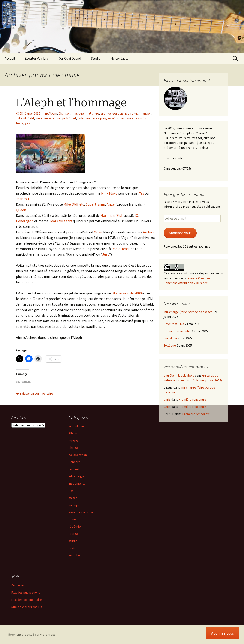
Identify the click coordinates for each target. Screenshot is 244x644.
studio (73, 541)
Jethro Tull (25, 199)
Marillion (108, 215)
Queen (21, 210)
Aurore (73, 440)
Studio (96, 58)
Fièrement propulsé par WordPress (31, 635)
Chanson (65, 113)
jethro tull (132, 113)
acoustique (76, 426)
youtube (74, 555)
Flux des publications (26, 592)
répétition (75, 526)
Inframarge (76, 476)
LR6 (71, 491)
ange (96, 113)
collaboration (78, 455)
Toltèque (170, 345)
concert (74, 469)
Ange (111, 204)
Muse (98, 232)
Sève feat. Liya (174, 324)
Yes (142, 193)
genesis (118, 113)
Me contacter (120, 58)
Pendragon (25, 221)
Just (106, 254)
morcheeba (44, 118)
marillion (146, 113)
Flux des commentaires (27, 600)
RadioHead (120, 249)
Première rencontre (177, 331)
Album (53, 113)
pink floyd (69, 118)
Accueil (10, 58)
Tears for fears (61, 221)
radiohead (85, 118)
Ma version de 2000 (127, 293)
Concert (74, 462)
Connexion (18, 585)
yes (27, 123)
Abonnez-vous (180, 233)
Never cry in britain (81, 512)
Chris (167, 399)
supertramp (125, 118)
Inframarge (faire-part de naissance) (189, 312)
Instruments (77, 483)
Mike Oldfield (74, 204)
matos (73, 498)
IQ (136, 215)
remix (72, 519)
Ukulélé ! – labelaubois (179, 375)
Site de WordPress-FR (27, 607)
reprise (74, 534)
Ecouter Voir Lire (37, 58)
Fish (120, 215)
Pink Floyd (109, 193)
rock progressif (104, 118)
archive (106, 113)
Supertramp (95, 204)
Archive (149, 232)
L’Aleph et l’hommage (71, 103)
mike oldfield (25, 118)
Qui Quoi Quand (70, 58)
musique (78, 113)
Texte (72, 548)
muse (57, 118)
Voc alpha (170, 338)
